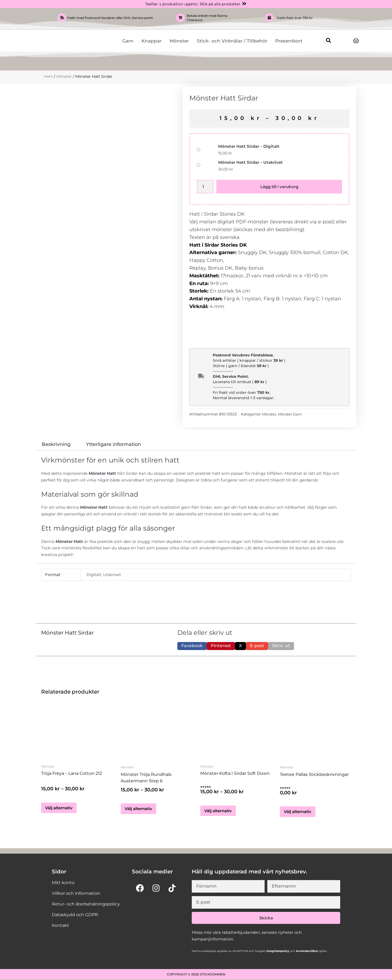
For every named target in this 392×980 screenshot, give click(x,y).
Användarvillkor (307, 951)
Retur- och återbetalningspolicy (86, 904)
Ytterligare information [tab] (113, 444)
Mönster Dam (292, 414)
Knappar (152, 41)
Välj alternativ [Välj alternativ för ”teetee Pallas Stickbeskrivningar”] (298, 812)
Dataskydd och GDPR (75, 915)
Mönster (179, 41)
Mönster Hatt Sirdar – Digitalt (249, 147)
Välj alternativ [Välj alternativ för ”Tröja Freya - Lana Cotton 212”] (59, 809)
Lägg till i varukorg (280, 187)
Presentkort (289, 41)
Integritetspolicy (277, 951)
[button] (328, 40)
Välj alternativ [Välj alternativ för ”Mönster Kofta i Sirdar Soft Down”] (218, 812)
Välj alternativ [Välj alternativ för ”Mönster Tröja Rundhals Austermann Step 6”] (138, 809)
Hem (48, 76)
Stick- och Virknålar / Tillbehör (232, 41)
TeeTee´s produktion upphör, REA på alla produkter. (193, 4)
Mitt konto (63, 883)
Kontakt (60, 926)
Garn (128, 41)
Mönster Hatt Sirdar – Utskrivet (250, 162)
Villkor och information (76, 894)
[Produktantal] (205, 187)
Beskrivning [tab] (56, 444)
